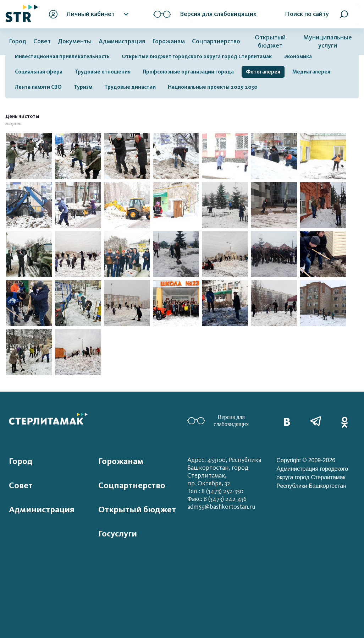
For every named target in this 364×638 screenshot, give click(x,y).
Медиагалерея (311, 72)
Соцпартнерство (216, 41)
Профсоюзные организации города (188, 72)
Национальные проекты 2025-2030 (213, 87)
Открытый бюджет (270, 42)
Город (18, 41)
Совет (42, 41)
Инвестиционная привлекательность (62, 56)
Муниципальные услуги (328, 42)
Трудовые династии (130, 87)
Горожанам (169, 41)
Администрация (122, 41)
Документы (75, 41)
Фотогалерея (263, 72)
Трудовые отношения (103, 72)
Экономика (298, 56)
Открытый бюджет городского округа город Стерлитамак (197, 56)
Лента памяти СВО (38, 87)
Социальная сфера (39, 72)
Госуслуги (118, 534)
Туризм (83, 87)
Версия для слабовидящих (218, 421)
